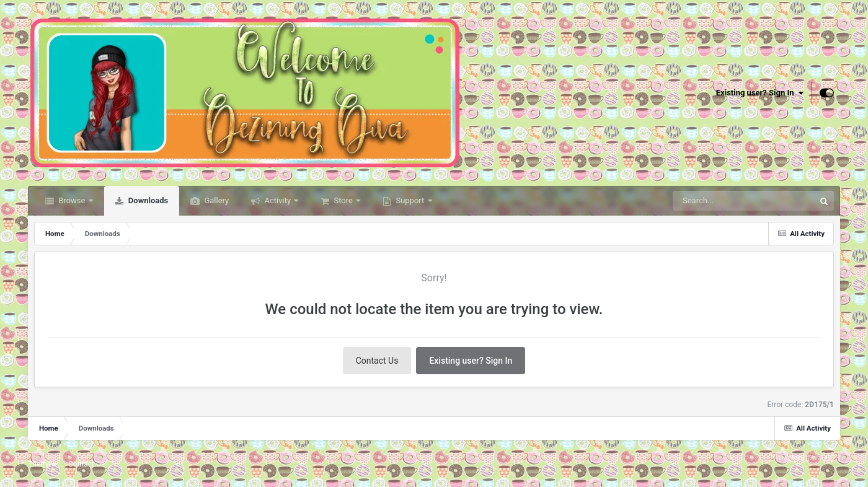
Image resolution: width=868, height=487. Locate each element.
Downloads (148, 200)
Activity (277, 200)
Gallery (215, 200)
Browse (72, 200)
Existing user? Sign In (760, 93)
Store (343, 200)
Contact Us (377, 361)
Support (410, 200)
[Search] (724, 201)
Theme (42, 464)
